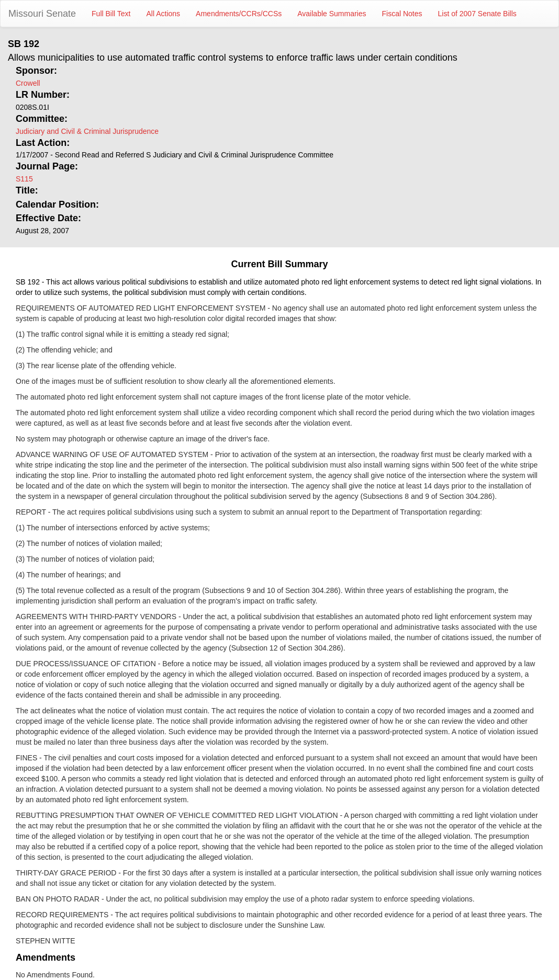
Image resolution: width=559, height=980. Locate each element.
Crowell (28, 83)
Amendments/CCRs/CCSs (239, 14)
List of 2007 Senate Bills (477, 14)
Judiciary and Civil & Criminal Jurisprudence (87, 131)
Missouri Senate (42, 14)
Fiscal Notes (402, 14)
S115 (24, 179)
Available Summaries (332, 14)
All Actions (164, 14)
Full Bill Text (111, 14)
